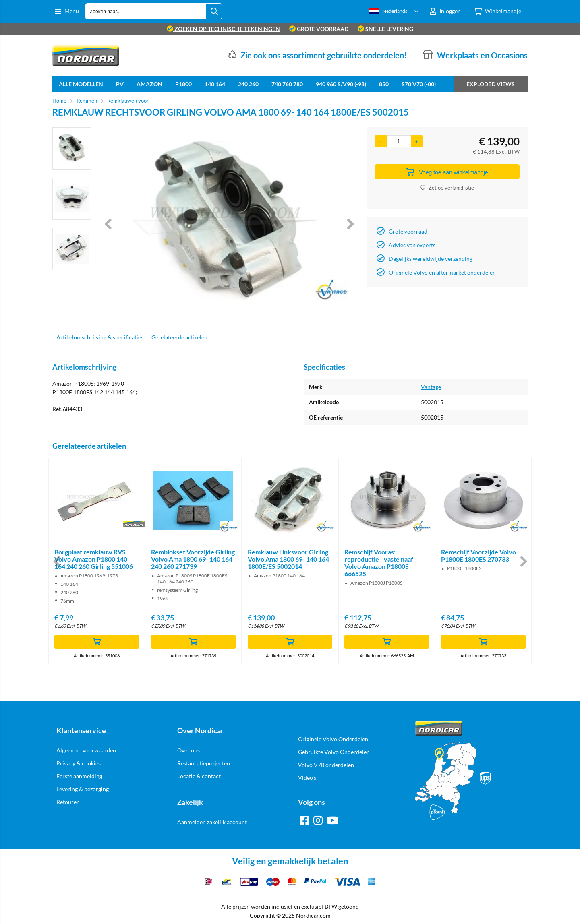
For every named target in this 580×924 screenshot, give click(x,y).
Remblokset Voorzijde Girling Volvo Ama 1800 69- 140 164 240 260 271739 (193, 559)
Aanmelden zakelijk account (212, 822)
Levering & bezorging (83, 789)
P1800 (183, 84)
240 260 (248, 84)
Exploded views (491, 84)
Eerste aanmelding (79, 776)
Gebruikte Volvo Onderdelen (334, 752)
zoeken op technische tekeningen (223, 29)
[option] (72, 148)
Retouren (68, 802)
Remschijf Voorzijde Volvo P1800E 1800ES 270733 (478, 555)
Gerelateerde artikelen (179, 337)
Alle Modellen (81, 84)
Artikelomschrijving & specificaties (100, 337)
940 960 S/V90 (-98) (341, 84)
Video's (307, 778)
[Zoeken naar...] (214, 11)
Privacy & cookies (79, 763)
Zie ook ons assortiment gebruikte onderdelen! (324, 55)
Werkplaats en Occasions (482, 55)
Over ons (188, 750)
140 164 (215, 84)
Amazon (149, 84)
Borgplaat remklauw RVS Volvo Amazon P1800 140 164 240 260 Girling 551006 (94, 559)
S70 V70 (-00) (419, 84)
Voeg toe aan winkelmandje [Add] (447, 172)
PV (120, 84)
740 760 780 (287, 84)
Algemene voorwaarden (86, 750)
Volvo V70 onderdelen (326, 765)
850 (384, 84)
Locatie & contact (199, 776)
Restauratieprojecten (204, 763)
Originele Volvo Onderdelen (333, 739)
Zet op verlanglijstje (447, 188)
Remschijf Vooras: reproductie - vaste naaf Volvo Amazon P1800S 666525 (379, 563)
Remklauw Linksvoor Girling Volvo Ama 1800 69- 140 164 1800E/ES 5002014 (288, 559)
